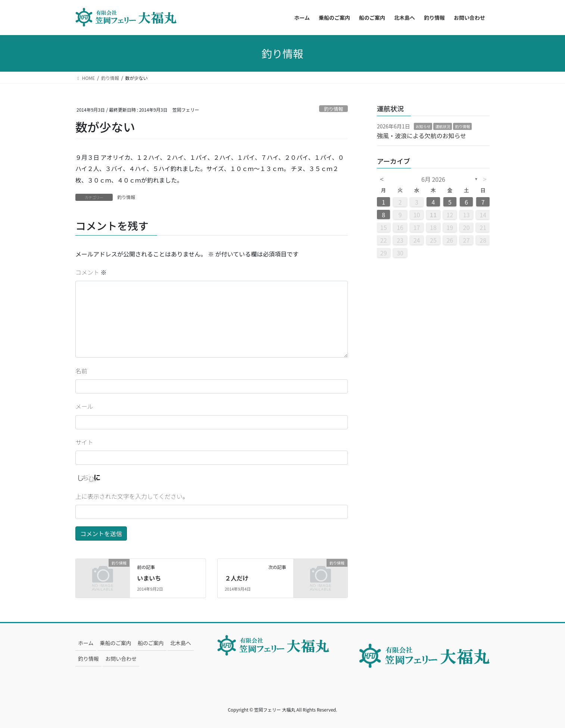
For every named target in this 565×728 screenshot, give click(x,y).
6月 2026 (433, 179)
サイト (84, 442)
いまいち (149, 578)
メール (84, 406)
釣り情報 (333, 109)
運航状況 (443, 126)
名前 (81, 371)
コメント (91, 272)
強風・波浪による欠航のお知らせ (422, 136)
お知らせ (423, 126)
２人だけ (237, 578)
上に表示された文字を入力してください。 (132, 496)
